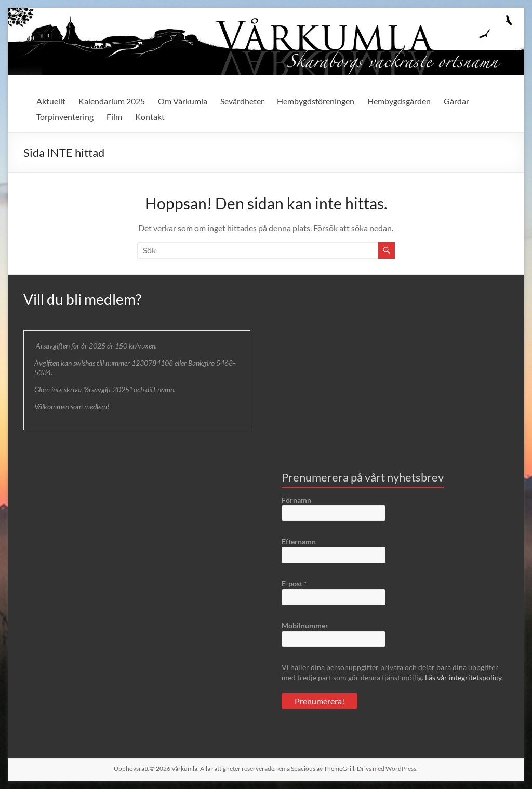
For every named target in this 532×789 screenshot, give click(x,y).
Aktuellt (51, 101)
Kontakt (150, 117)
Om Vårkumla (183, 101)
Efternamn (299, 541)
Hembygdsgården (399, 101)
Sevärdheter (242, 101)
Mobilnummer (305, 626)
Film (114, 117)
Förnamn (296, 500)
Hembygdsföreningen (316, 101)
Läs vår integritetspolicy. (464, 678)
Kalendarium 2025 (112, 101)
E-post (294, 584)
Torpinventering (65, 117)
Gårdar (456, 101)
